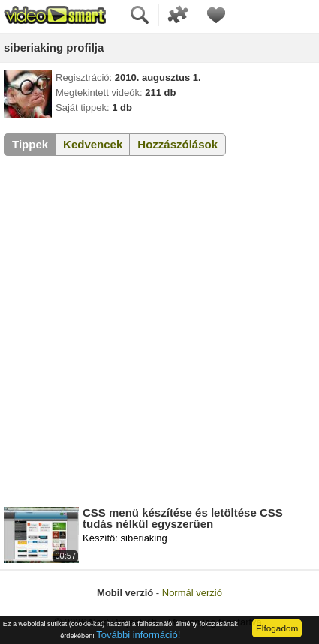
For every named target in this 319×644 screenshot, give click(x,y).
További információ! (138, 635)
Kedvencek (93, 144)
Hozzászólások (178, 144)
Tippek (30, 144)
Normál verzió (192, 593)
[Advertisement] (159, 334)
